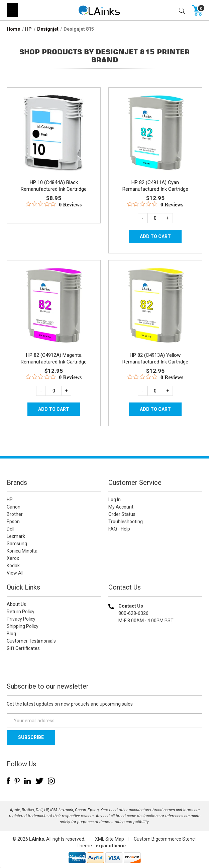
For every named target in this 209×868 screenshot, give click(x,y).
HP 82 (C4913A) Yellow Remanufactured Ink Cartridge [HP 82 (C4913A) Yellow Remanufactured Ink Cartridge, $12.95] (155, 358)
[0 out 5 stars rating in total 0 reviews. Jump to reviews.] (54, 204)
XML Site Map (110, 839)
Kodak (13, 566)
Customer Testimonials (31, 641)
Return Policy (21, 612)
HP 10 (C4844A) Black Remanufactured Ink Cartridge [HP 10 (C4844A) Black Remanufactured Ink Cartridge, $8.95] (54, 186)
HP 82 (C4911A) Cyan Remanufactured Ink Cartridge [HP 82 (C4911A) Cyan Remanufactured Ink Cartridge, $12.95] (155, 186)
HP (10, 500)
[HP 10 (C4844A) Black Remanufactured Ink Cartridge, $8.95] (54, 133)
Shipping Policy (23, 626)
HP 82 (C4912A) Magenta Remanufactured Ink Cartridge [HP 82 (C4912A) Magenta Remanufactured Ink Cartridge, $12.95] (54, 358)
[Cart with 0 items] (197, 10)
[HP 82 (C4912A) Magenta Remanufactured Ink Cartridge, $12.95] (54, 305)
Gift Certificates (23, 648)
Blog (11, 634)
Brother (15, 514)
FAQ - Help (119, 529)
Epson (13, 522)
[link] (155, 663)
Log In (115, 500)
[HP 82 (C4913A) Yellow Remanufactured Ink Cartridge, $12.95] (155, 305)
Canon (14, 507)
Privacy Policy (21, 619)
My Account (121, 507)
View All (15, 573)
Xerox (13, 558)
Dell (11, 529)
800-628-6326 (133, 613)
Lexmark (16, 536)
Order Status (122, 514)
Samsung (17, 544)
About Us (16, 604)
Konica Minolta (22, 551)
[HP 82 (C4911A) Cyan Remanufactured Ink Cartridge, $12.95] (155, 133)
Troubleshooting (126, 522)
